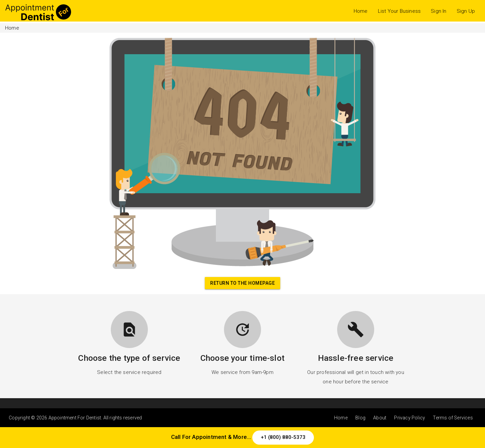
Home (361, 11)
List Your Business (399, 11)
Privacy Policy (410, 418)
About (380, 418)
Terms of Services (453, 418)
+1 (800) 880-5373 (283, 437)
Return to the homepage (243, 283)
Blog (360, 418)
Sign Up (466, 11)
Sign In (439, 11)
